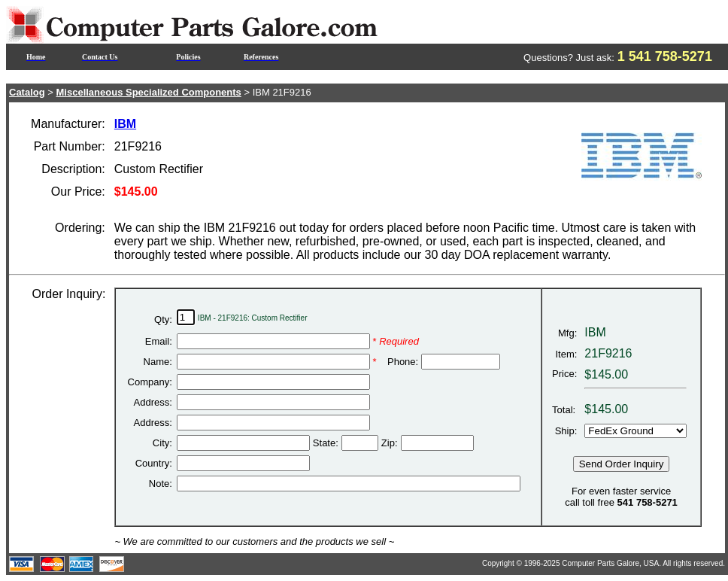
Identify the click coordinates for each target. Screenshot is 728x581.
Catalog (27, 92)
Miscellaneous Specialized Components (149, 92)
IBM (125, 124)
